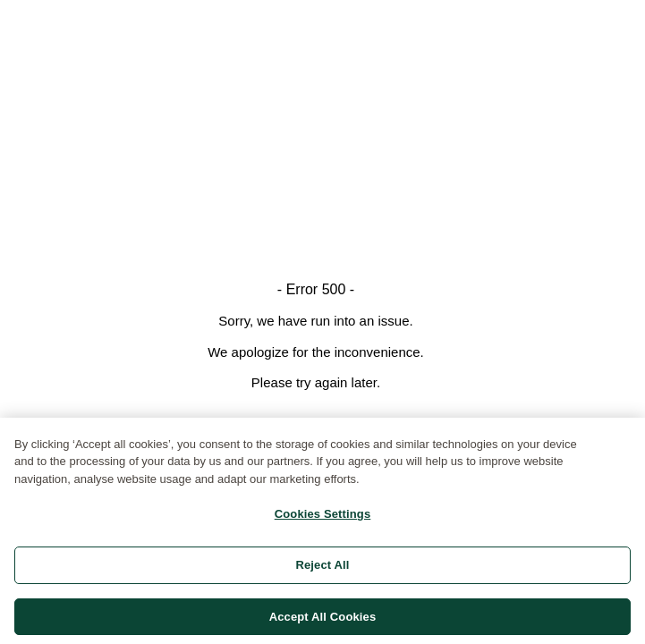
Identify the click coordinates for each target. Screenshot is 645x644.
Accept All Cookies (323, 620)
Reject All (322, 568)
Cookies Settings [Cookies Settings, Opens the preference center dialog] (323, 518)
